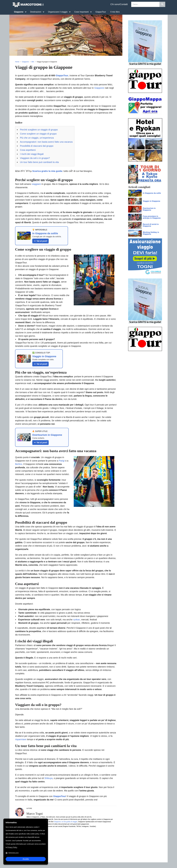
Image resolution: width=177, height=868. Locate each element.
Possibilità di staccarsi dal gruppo (37, 146)
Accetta (26, 859)
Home (17, 62)
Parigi (62, 461)
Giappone (25, 62)
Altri (33, 62)
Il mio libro (115, 12)
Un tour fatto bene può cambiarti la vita (39, 162)
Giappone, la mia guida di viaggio (66, 822)
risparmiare (21, 739)
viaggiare (36, 184)
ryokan (77, 620)
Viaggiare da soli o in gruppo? (35, 158)
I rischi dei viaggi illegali (32, 154)
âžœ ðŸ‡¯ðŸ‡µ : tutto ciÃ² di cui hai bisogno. (54, 171)
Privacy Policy (12, 847)
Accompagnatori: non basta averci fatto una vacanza (46, 142)
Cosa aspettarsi (28, 150)
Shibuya (48, 778)
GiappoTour (101, 12)
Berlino (19, 464)
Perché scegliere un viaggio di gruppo (39, 130)
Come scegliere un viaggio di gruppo (38, 134)
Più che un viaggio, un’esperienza (37, 138)
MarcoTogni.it (28, 5)
